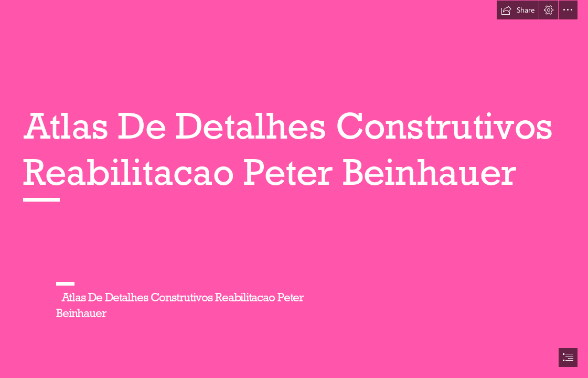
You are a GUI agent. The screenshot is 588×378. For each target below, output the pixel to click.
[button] (518, 10)
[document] (294, 189)
